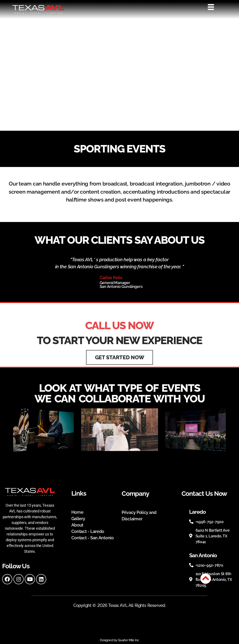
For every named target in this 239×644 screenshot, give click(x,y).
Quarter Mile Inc (128, 640)
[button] (116, 455)
